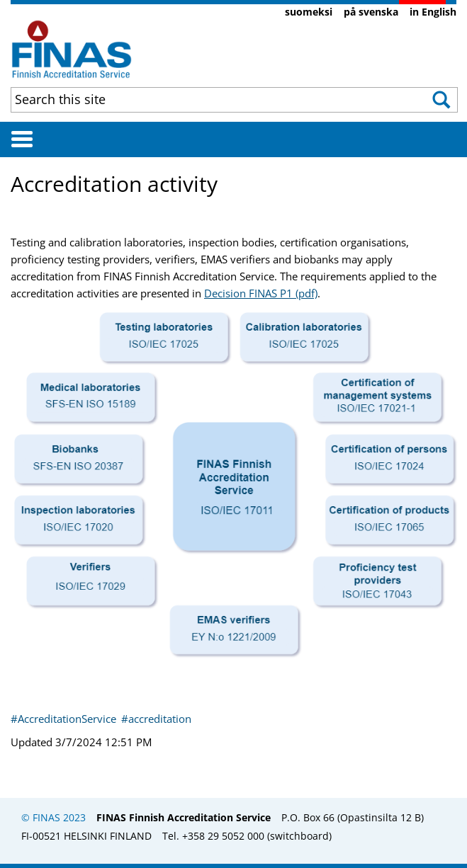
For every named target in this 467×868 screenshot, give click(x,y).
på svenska (371, 12)
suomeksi (309, 12)
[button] (436, 100)
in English (433, 12)
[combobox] (193, 99)
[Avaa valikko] (22, 139)
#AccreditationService (65, 719)
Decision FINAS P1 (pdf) (261, 293)
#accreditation (156, 719)
